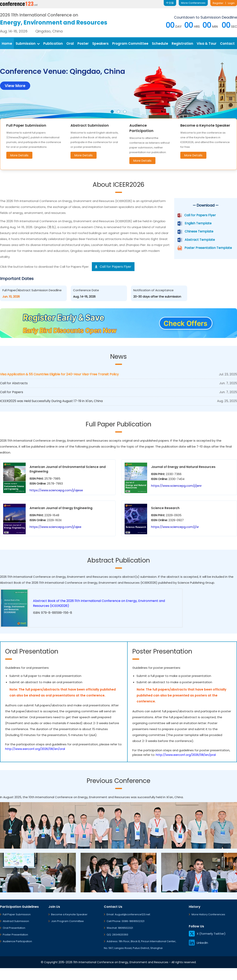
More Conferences (193, 3)
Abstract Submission (16, 921)
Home (7, 44)
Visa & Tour (207, 44)
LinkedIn (198, 943)
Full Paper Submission (17, 914)
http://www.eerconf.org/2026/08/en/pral (186, 755)
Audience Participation (17, 941)
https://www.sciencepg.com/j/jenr (176, 486)
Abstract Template (200, 240)
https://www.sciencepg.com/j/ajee (55, 527)
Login (231, 3)
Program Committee (130, 44)
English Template (198, 223)
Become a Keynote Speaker (69, 914)
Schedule (160, 44)
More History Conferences (208, 914)
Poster (83, 44)
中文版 (170, 3)
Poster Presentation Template (208, 248)
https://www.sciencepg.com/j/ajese (56, 490)
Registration (182, 44)
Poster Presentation (15, 935)
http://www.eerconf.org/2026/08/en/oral (35, 749)
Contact (227, 44)
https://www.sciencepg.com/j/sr (175, 527)
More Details (19, 155)
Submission (28, 44)
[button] (112, 112)
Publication (53, 44)
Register (218, 3)
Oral (70, 44)
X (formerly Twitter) (207, 934)
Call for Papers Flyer (200, 215)
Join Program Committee (67, 921)
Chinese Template (199, 231)
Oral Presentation (14, 928)
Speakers (100, 44)
